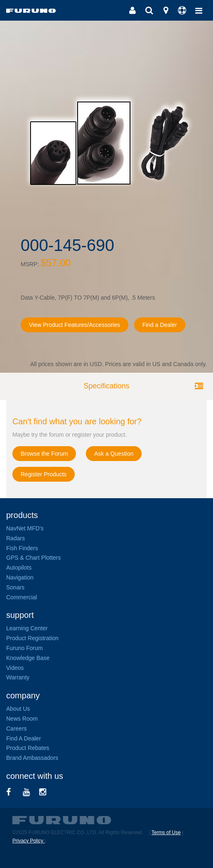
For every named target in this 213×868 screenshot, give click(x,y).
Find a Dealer (160, 325)
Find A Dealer (24, 738)
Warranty (18, 677)
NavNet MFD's (25, 528)
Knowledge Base (28, 658)
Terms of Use (166, 833)
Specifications (106, 386)
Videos (15, 668)
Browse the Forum (44, 454)
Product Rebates (28, 748)
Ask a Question (114, 454)
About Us (18, 709)
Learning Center (27, 628)
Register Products (44, 474)
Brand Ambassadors (32, 758)
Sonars (15, 587)
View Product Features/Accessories (75, 325)
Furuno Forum (25, 648)
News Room (22, 719)
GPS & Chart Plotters (33, 558)
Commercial (22, 597)
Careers (17, 728)
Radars (15, 538)
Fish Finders (22, 548)
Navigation (20, 577)
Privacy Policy (28, 841)
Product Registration (32, 638)
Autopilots (19, 568)
